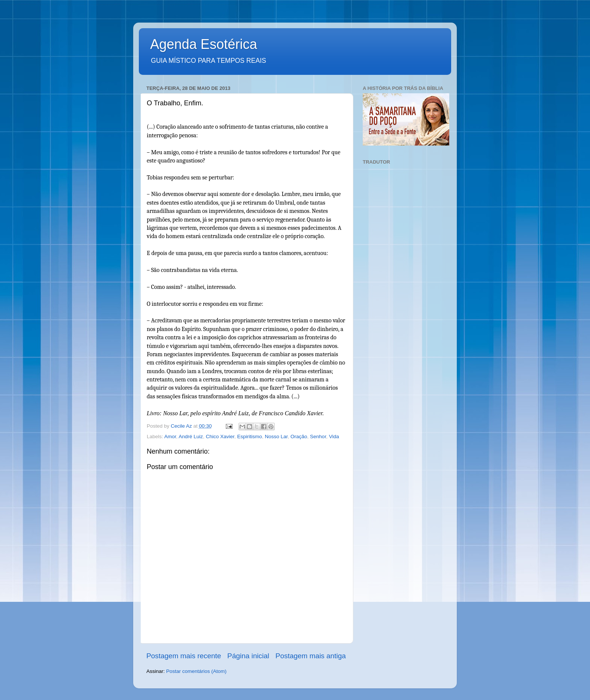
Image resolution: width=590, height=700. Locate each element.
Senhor (318, 437)
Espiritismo (249, 437)
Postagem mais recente (184, 656)
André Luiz (191, 437)
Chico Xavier (220, 437)
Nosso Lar (276, 437)
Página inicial (248, 656)
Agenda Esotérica (204, 44)
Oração (299, 437)
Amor (170, 437)
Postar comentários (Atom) (197, 671)
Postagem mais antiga (311, 656)
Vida (334, 437)
